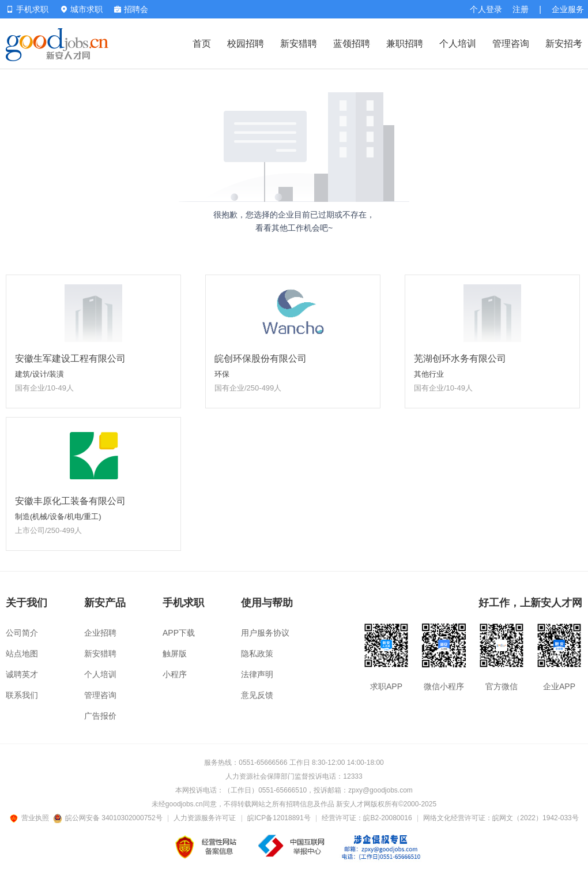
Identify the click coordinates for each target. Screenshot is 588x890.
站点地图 (22, 654)
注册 (521, 9)
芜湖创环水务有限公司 (460, 358)
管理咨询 (511, 44)
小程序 (175, 674)
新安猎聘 (299, 44)
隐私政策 (257, 654)
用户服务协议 (265, 633)
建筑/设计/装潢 (39, 374)
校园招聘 (246, 44)
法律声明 (257, 674)
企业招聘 (100, 633)
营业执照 (31, 818)
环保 (222, 374)
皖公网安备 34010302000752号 (109, 818)
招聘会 (131, 9)
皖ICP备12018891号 (279, 818)
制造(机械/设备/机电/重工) (58, 517)
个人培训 (458, 44)
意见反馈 (257, 695)
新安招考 (564, 44)
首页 (202, 44)
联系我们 (22, 695)
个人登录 (486, 9)
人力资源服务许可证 (205, 818)
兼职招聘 (405, 44)
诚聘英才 (22, 674)
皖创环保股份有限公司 (261, 358)
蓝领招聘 (352, 44)
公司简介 (22, 633)
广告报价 (100, 716)
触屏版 (175, 654)
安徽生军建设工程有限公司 (70, 358)
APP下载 (179, 633)
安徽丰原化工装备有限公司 (70, 501)
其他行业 (429, 374)
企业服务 (568, 9)
